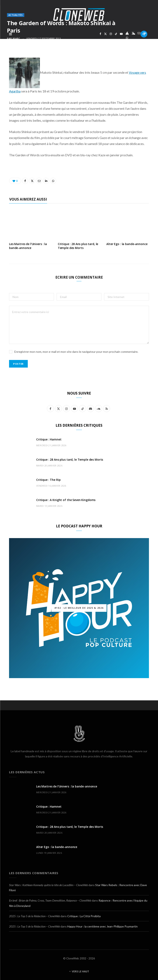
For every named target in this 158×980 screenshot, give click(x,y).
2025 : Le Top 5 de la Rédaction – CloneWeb (34, 916)
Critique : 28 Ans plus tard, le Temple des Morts (78, 246)
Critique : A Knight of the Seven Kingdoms (66, 500)
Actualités (16, 15)
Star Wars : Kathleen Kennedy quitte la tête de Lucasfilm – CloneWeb (48, 885)
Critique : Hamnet (49, 439)
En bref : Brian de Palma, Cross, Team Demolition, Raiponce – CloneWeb (50, 900)
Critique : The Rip (48, 480)
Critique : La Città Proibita (84, 916)
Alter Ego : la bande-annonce (127, 244)
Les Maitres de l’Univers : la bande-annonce (28, 246)
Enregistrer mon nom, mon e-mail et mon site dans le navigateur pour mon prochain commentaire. (76, 352)
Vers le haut (79, 971)
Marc (16, 38)
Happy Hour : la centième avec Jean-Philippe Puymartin (102, 926)
